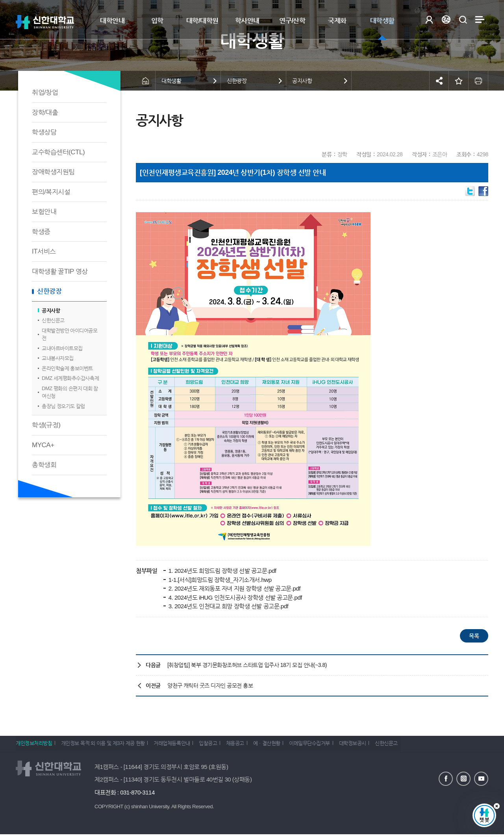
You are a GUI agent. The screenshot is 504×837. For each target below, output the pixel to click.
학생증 (41, 232)
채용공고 (248, 745)
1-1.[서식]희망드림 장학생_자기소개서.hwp (219, 580)
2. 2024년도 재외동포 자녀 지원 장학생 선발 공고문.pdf (234, 588)
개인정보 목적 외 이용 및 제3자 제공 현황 (106, 745)
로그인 (429, 19)
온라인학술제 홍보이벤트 (67, 368)
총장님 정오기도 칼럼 (63, 406)
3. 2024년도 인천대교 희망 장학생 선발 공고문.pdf (228, 606)
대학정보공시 (375, 745)
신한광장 (49, 291)
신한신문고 (53, 320)
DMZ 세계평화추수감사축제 (70, 378)
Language (446, 19)
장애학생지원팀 (53, 172)
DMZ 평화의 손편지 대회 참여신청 (70, 392)
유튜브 (481, 778)
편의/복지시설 (51, 192)
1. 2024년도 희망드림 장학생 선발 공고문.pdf (222, 571)
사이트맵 (480, 19)
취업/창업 (45, 92)
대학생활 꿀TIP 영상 (60, 271)
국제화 (337, 21)
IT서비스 (44, 251)
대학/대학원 (202, 21)
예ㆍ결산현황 (283, 745)
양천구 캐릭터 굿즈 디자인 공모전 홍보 (210, 685)
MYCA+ (43, 445)
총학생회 (44, 465)
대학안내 (112, 21)
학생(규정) (46, 425)
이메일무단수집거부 (330, 745)
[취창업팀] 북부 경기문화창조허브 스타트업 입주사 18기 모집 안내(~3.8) (247, 665)
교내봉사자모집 (58, 358)
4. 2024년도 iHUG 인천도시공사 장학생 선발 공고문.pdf (234, 597)
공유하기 (439, 81)
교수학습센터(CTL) (58, 152)
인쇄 (478, 81)
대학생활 (382, 21)
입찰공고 (218, 745)
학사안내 (247, 21)
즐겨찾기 (459, 81)
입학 (157, 21)
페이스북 (446, 778)
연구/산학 (292, 21)
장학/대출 (45, 112)
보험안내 (44, 212)
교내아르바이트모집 (62, 348)
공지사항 (51, 310)
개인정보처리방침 (34, 745)
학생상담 (44, 132)
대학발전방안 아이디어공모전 (69, 334)
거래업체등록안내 (178, 745)
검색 (463, 19)
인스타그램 (463, 778)
